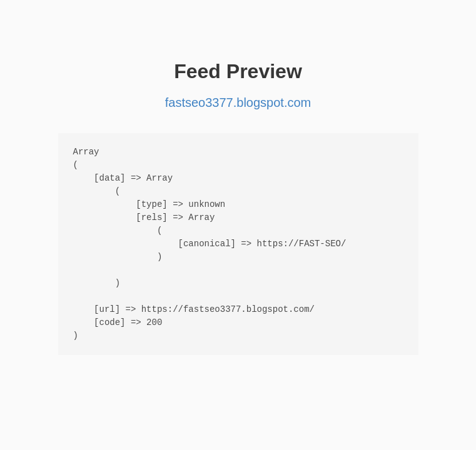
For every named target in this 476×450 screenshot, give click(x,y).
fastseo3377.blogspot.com (238, 102)
